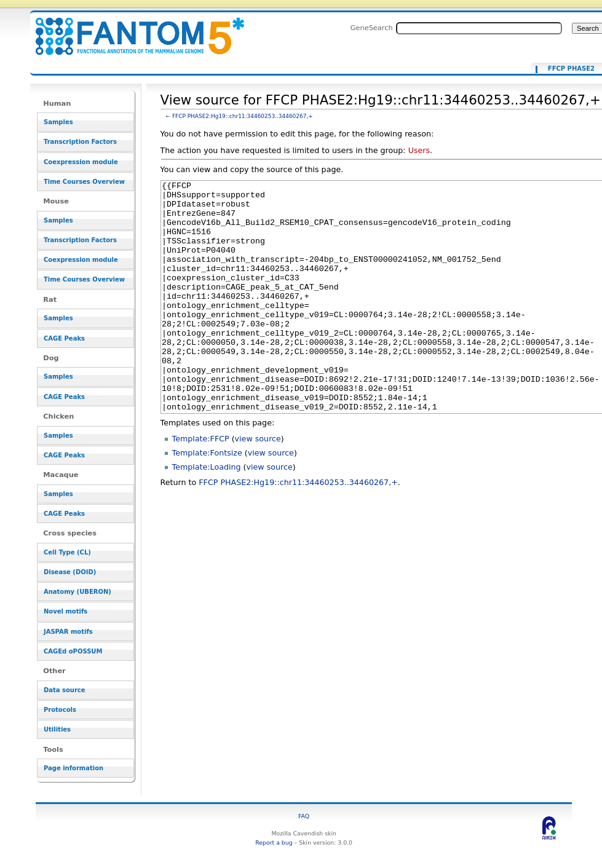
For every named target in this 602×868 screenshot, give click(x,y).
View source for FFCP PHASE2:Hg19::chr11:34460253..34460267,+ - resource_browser (132, 29)
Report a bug (274, 842)
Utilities (57, 729)
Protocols (60, 710)
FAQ (304, 816)
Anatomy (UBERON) (77, 592)
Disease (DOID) (70, 572)
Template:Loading (207, 513)
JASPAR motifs (68, 632)
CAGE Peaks (64, 338)
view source (258, 485)
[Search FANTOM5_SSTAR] (479, 28)
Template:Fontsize (207, 499)
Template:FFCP (201, 485)
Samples (58, 122)
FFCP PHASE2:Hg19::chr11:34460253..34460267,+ (243, 116)
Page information (73, 768)
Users (419, 150)
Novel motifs (65, 611)
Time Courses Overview (84, 182)
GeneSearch (372, 28)
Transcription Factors (80, 142)
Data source (65, 690)
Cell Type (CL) (67, 552)
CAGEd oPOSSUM (73, 651)
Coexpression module (81, 162)
